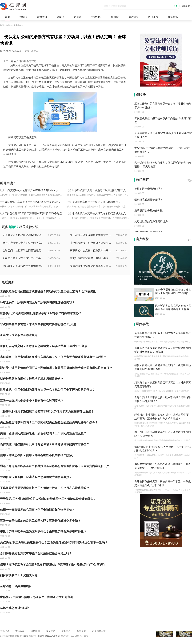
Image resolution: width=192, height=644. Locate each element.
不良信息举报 (99, 631)
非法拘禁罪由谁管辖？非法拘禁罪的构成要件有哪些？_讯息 (38, 324)
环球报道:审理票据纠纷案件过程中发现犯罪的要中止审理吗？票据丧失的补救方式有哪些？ (163, 417)
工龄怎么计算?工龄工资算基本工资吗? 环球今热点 (33, 213)
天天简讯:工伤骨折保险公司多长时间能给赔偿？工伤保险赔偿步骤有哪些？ (48, 499)
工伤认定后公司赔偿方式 (20, 174)
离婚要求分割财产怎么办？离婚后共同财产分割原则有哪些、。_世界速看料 (163, 466)
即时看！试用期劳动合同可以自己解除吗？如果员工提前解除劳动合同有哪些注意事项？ (56, 368)
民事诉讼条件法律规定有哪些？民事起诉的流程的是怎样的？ (91, 266)
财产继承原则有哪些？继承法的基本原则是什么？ (32, 379)
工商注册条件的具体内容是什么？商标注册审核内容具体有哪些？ (163, 106)
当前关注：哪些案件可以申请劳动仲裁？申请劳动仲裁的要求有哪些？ (45, 444)
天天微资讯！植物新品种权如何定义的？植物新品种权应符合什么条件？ (23, 235)
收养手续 (18, 25)
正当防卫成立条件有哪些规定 (19, 335)
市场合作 (20, 631)
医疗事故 (153, 17)
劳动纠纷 (96, 17)
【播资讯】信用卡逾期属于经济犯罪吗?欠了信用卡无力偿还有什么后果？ (47, 412)
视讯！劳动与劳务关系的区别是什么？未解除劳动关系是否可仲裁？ (43, 532)
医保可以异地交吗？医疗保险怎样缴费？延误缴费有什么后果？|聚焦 (44, 346)
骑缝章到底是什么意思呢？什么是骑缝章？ (96, 202)
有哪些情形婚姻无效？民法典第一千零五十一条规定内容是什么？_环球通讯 (163, 483)
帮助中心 (66, 631)
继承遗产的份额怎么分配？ (150, 211)
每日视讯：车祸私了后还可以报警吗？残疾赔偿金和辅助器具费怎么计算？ (47, 202)
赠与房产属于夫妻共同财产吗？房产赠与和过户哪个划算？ (23, 243)
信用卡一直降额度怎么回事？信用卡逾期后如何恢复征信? (37, 510)
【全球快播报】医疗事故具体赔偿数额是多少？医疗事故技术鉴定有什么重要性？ (91, 243)
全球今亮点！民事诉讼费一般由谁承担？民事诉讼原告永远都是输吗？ (163, 399)
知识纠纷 (42, 17)
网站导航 (187, 6)
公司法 (60, 17)
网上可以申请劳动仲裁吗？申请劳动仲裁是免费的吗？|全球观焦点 (163, 434)
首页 (7, 17)
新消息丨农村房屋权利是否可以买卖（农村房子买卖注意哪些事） (163, 385)
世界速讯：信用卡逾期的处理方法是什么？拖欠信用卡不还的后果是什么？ (48, 390)
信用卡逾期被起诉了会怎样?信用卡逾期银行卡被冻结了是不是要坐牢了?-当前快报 (53, 564)
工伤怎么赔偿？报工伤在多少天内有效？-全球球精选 (163, 120)
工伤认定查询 (39, 174)
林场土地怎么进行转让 (14, 608)
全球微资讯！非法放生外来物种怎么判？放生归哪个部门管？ (23, 266)
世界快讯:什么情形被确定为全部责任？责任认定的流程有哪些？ (163, 150)
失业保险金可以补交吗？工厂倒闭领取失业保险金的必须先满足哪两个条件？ (49, 422)
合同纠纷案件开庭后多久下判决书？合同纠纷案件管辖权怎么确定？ (163, 335)
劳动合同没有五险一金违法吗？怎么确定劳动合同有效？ (36, 477)
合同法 (78, 17)
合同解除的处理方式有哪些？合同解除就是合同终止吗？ (36, 553)
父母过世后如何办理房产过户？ (152, 221)
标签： (3, 174)
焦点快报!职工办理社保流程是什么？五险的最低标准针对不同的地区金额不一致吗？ (54, 543)
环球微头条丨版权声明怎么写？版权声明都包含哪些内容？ (37, 302)
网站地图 (35, 631)
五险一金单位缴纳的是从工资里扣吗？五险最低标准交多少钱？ (40, 521)
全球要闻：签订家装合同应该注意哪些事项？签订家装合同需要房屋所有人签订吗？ (23, 250)
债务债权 (173, 17)
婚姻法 (23, 17)
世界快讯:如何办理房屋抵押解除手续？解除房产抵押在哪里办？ (41, 313)
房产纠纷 (133, 17)
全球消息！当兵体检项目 (16, 586)
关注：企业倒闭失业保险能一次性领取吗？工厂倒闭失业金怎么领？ (43, 433)
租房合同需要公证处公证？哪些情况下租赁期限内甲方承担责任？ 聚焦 (173, 292)
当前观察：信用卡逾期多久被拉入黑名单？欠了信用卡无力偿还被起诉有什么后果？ (53, 357)
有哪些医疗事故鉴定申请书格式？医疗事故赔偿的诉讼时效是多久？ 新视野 (163, 350)
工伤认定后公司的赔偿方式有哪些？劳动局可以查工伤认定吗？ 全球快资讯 (47, 190)
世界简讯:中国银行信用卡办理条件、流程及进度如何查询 (36, 597)
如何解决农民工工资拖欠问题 (19, 575)
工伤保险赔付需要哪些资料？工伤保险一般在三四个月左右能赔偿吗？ (45, 488)
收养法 (9, 25)
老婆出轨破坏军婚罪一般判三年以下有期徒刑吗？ (91, 258)
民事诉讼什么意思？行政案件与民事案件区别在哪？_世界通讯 (91, 250)
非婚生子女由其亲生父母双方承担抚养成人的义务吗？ (103, 213)
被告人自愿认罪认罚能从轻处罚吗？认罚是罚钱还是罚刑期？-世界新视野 (163, 367)
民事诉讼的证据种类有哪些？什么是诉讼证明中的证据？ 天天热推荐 (163, 165)
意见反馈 (81, 631)
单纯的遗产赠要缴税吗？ (148, 189)
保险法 (115, 17)
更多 (190, 180)
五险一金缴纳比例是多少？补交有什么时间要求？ (32, 401)
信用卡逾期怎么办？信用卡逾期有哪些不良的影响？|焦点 (36, 455)
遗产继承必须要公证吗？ (148, 200)
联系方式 (51, 631)
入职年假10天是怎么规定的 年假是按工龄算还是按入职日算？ (163, 135)
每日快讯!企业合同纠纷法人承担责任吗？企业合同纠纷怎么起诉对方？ (163, 449)
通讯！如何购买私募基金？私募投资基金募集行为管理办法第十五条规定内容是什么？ (55, 466)
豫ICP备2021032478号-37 (49, 636)
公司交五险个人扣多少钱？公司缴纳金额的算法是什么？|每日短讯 (23, 258)
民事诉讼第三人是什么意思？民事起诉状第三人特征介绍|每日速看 (109, 190)
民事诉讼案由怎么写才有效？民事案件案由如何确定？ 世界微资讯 (173, 308)
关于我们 (4, 631)
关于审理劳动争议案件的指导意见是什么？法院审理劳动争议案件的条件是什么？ (91, 235)
